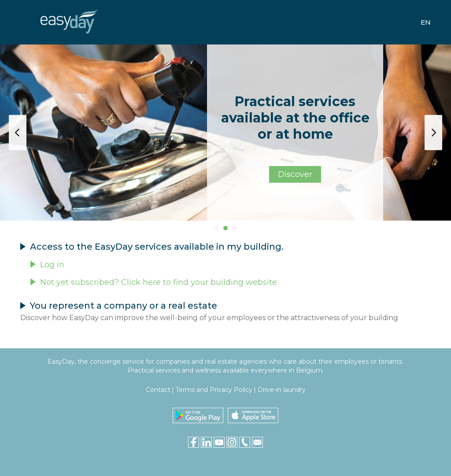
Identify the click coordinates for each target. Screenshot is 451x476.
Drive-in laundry (282, 390)
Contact (158, 390)
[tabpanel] (225, 133)
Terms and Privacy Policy (214, 390)
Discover (295, 174)
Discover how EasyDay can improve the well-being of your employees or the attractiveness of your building (209, 318)
